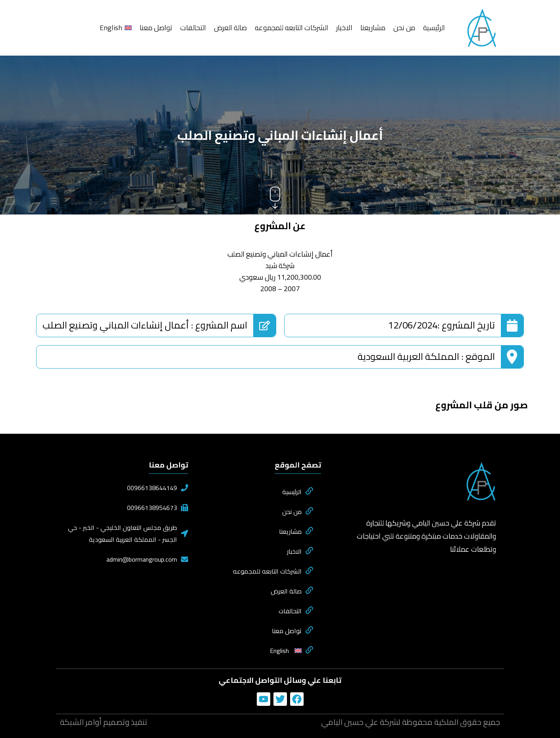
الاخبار (344, 28)
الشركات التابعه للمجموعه (292, 28)
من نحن (404, 28)
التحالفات (193, 28)
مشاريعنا (373, 28)
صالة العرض (230, 28)
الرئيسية (434, 28)
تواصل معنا (156, 28)
